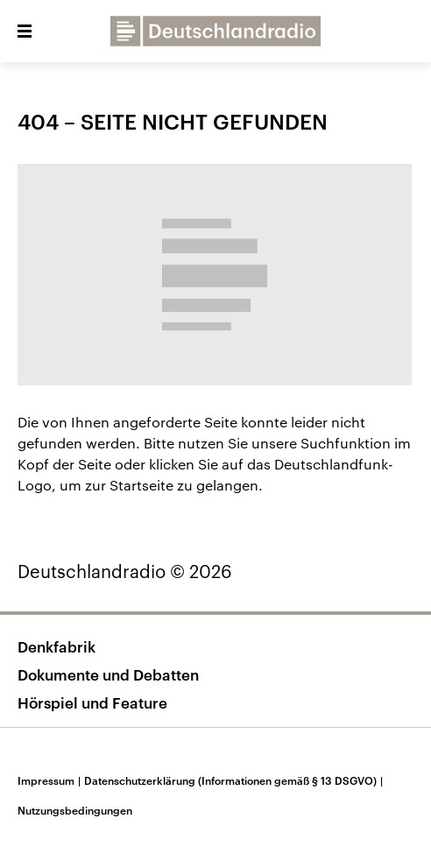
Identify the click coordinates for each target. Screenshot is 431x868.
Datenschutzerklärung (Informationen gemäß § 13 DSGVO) (235, 780)
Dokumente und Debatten (108, 674)
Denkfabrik (57, 646)
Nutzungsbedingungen (75, 810)
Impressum (51, 780)
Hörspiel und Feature (92, 702)
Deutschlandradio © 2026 (125, 571)
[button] (25, 32)
